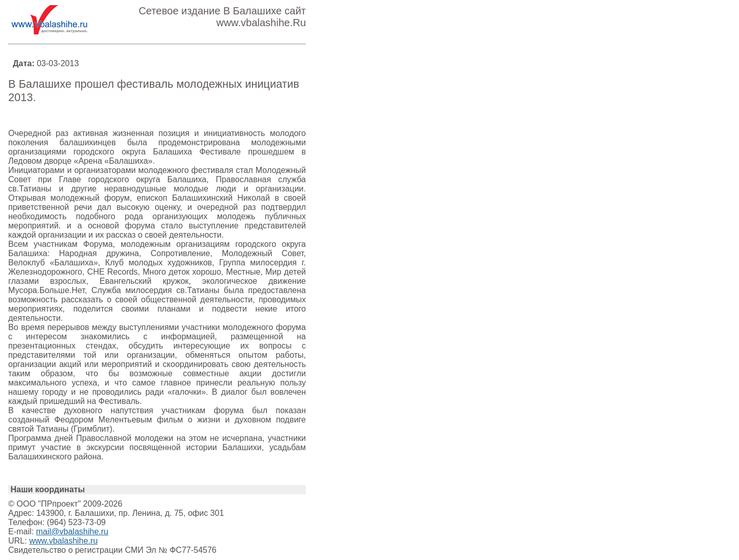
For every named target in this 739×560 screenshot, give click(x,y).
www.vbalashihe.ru (63, 541)
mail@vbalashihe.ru (72, 532)
